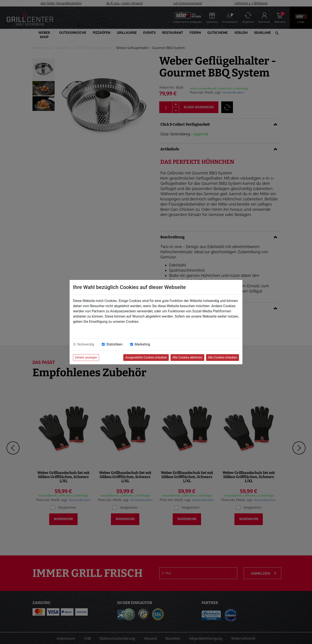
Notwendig (86, 344)
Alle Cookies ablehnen (187, 357)
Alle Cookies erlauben (223, 357)
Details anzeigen (86, 357)
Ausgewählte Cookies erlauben (146, 357)
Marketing (142, 344)
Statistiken (114, 344)
